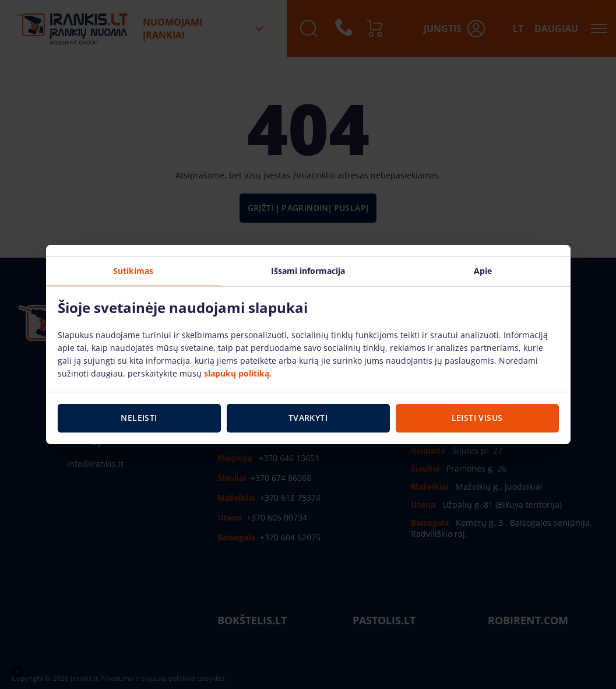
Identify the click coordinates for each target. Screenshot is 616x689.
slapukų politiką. (238, 373)
